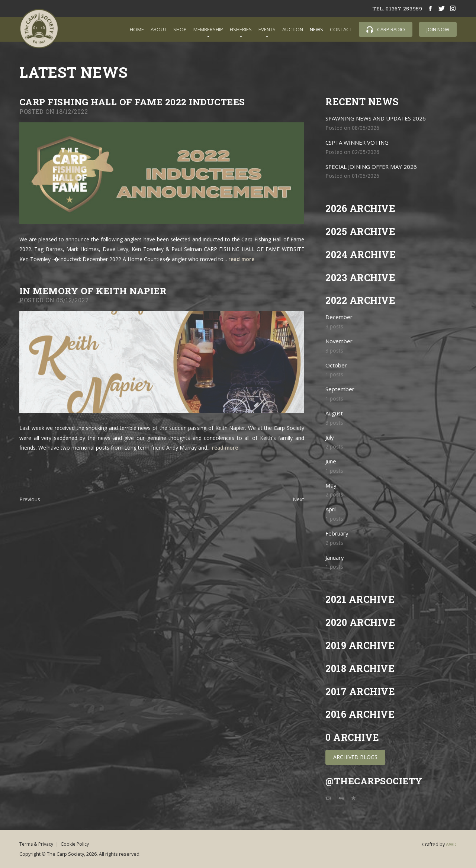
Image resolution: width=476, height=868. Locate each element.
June (331, 461)
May (331, 486)
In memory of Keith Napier (95, 291)
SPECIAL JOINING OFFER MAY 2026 (373, 167)
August (335, 413)
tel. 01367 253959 (397, 8)
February (338, 533)
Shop (180, 29)
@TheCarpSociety (375, 781)
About (159, 29)
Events (267, 29)
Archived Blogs (355, 757)
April (332, 509)
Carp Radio (386, 30)
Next (298, 499)
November (340, 341)
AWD (451, 844)
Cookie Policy (78, 844)
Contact (341, 29)
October (337, 365)
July (330, 438)
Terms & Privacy (37, 844)
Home (137, 29)
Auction (293, 29)
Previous (30, 499)
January (335, 558)
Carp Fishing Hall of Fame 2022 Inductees (134, 102)
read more (242, 259)
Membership (208, 29)
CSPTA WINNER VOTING (358, 143)
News (316, 29)
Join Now (438, 29)
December (340, 317)
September (341, 389)
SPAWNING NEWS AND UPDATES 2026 (378, 118)
